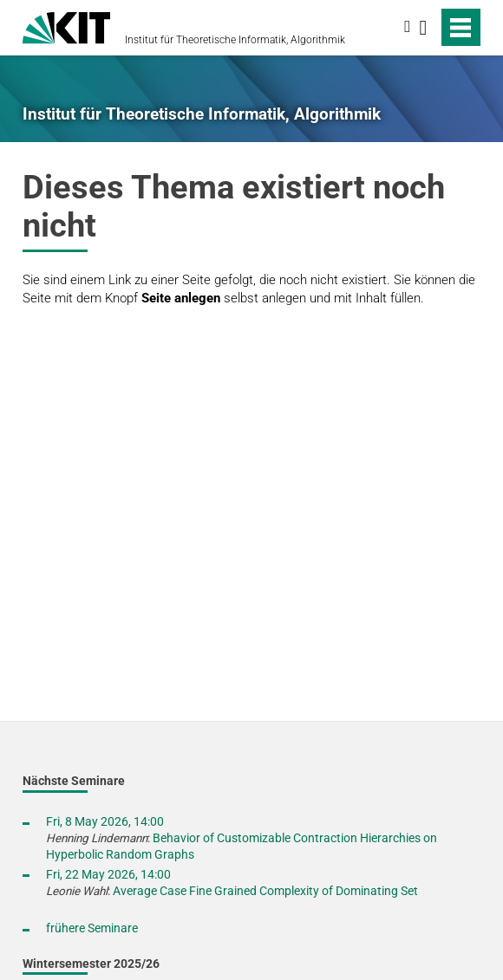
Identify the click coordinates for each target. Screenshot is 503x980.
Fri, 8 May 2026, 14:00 (105, 821)
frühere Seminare (92, 928)
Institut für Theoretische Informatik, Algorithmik (235, 40)
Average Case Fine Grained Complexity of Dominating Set (265, 891)
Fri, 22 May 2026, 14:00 (108, 874)
